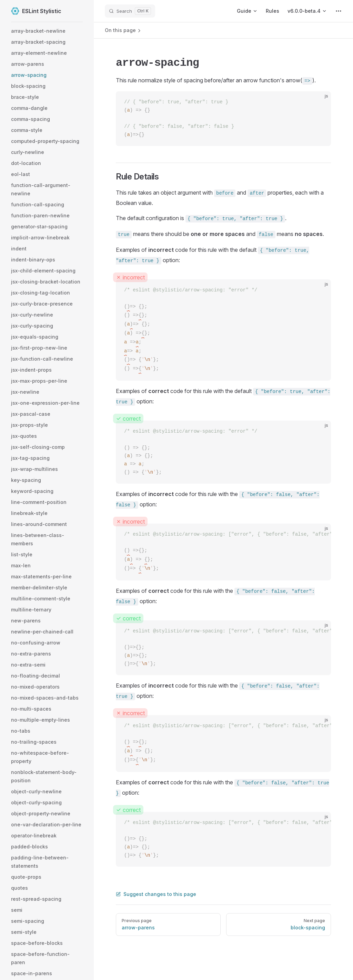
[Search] (130, 11)
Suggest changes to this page (156, 894)
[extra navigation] (339, 11)
